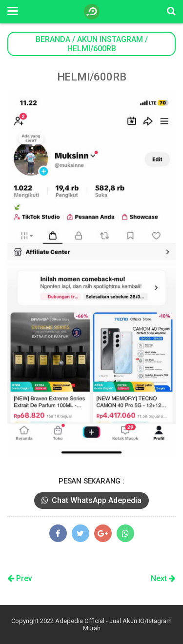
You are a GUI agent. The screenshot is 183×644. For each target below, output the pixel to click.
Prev (20, 578)
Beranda (53, 39)
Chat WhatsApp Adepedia (91, 500)
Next (163, 578)
